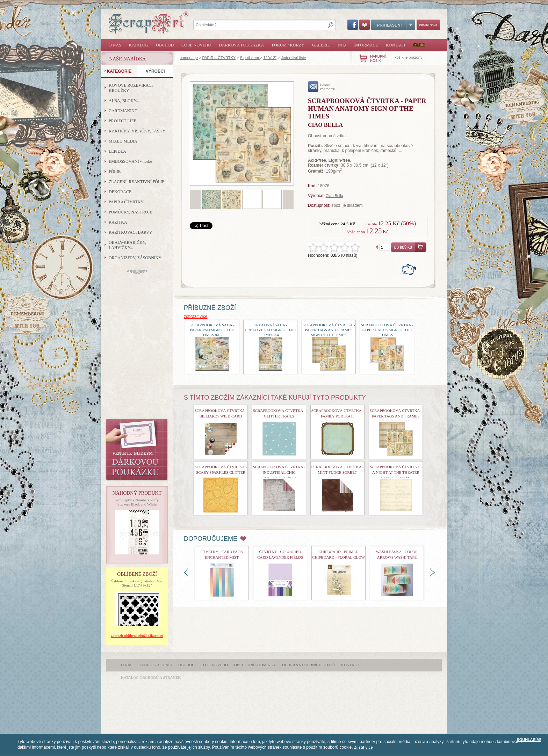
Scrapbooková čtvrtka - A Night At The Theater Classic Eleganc (396, 472)
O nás (115, 45)
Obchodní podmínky (255, 665)
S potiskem (250, 58)
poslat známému (322, 87)
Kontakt (396, 45)
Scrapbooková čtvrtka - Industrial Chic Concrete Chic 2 (279, 472)
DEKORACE (120, 192)
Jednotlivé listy (294, 58)
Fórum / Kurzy (288, 45)
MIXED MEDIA (123, 141)
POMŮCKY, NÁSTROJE (130, 212)
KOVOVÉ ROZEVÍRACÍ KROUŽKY (131, 88)
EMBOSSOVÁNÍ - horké (130, 161)
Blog (419, 45)
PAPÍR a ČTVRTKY (219, 58)
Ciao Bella (334, 196)
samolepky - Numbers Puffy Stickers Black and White (137, 502)
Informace (366, 45)
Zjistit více (363, 747)
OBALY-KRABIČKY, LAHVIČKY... (127, 245)
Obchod (165, 45)
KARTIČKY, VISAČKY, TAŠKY (137, 131)
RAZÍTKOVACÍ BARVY (131, 232)
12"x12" (270, 58)
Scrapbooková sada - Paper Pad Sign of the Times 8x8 (212, 330)
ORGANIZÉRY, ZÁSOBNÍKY (135, 258)
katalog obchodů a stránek (151, 677)
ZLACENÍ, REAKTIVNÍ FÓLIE (137, 182)
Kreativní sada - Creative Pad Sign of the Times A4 (270, 330)
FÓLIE (115, 172)
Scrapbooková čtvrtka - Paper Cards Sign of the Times (387, 330)
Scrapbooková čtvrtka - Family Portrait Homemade (338, 416)
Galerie (321, 45)
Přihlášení (393, 25)
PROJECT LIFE (122, 121)
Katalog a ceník (155, 665)
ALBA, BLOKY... (124, 101)
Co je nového (196, 45)
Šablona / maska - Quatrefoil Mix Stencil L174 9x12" (137, 583)
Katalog (139, 45)
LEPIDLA (117, 151)
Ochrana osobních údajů (309, 665)
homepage (189, 58)
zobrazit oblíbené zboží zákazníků (137, 635)
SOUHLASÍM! (529, 740)
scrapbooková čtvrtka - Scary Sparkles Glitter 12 (221, 472)
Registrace (428, 25)
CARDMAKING (123, 111)
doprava (432, 572)
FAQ (342, 45)
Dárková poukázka (241, 45)
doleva (186, 572)
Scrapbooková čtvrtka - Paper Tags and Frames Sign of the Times (329, 330)
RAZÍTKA (118, 222)
